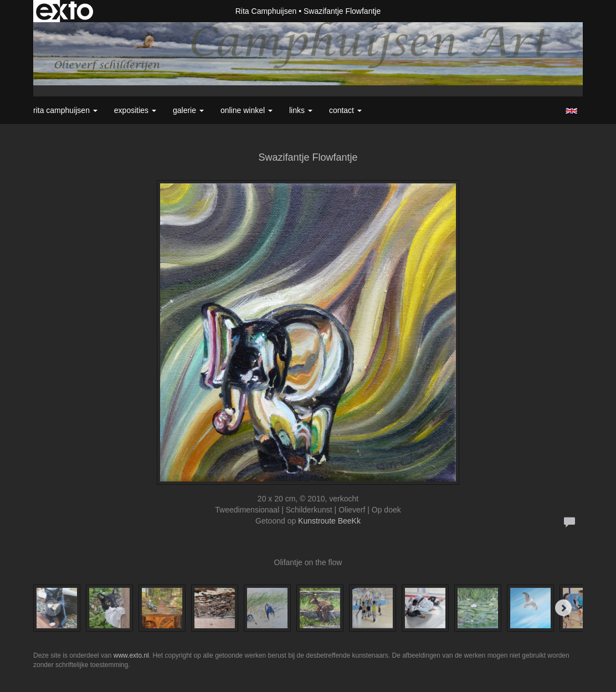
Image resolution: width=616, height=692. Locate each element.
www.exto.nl (131, 655)
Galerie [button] (188, 110)
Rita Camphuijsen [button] (65, 110)
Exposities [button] (135, 110)
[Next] (563, 608)
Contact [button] (345, 110)
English (571, 111)
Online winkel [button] (247, 110)
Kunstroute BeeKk (329, 521)
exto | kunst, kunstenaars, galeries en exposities (65, 11)
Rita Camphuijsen (266, 11)
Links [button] (301, 110)
